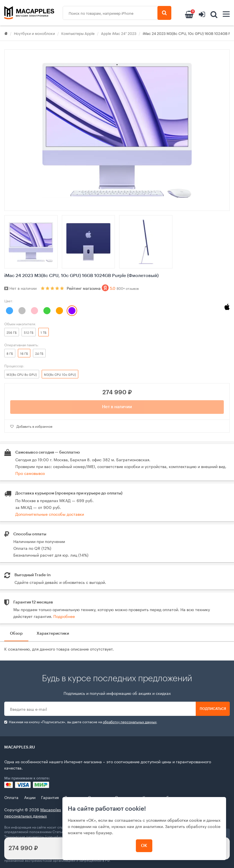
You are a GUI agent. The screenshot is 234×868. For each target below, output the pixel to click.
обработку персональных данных (130, 721)
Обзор (16, 634)
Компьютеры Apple (78, 33)
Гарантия (50, 797)
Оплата (11, 797)
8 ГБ (10, 353)
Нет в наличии (117, 407)
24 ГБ (39, 353)
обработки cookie (185, 820)
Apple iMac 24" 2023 (119, 33)
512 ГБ (29, 332)
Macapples (51, 809)
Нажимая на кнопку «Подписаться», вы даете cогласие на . (81, 722)
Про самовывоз (30, 473)
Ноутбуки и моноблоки (34, 33)
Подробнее (64, 616)
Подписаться (213, 709)
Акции (30, 797)
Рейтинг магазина (103, 288)
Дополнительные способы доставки (50, 514)
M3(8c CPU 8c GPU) (22, 374)
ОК (144, 846)
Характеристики (53, 634)
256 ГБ (12, 332)
